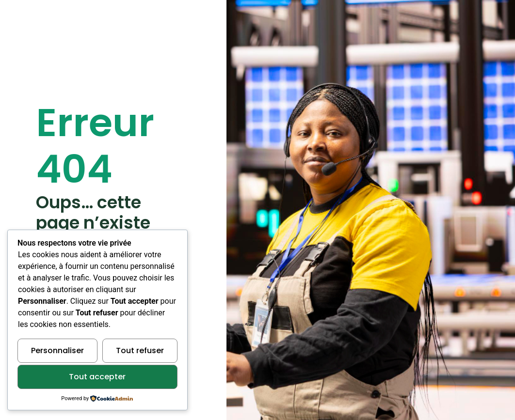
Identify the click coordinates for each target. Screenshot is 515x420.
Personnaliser (57, 350)
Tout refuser (140, 350)
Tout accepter (97, 377)
